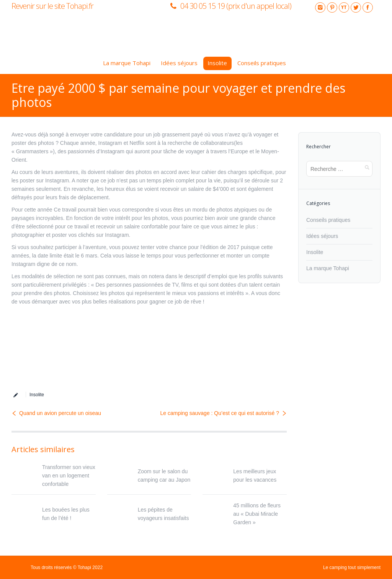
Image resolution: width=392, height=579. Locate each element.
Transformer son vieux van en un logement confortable (69, 476)
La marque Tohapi (328, 268)
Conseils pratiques (328, 220)
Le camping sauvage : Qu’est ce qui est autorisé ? (220, 413)
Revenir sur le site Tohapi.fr (52, 6)
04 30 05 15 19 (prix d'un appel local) (236, 6)
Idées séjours (322, 236)
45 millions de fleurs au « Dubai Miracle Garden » (257, 514)
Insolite (37, 395)
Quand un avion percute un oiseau (60, 413)
